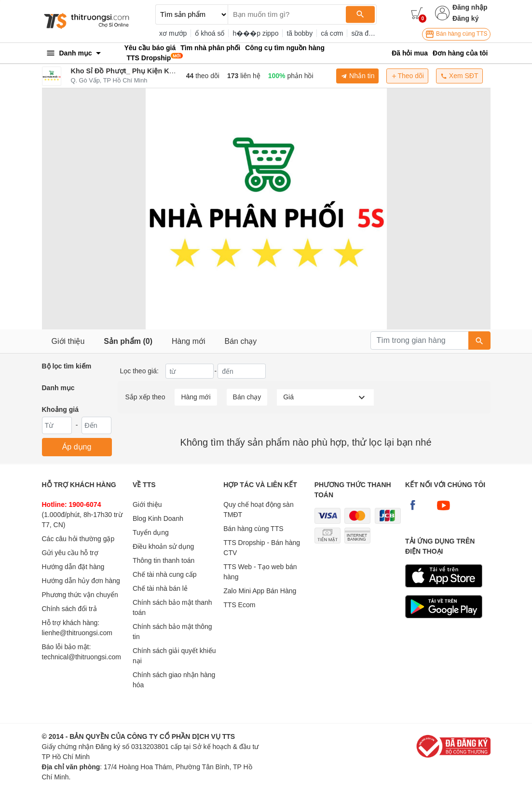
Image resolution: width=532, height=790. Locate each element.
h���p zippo (255, 33)
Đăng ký (465, 18)
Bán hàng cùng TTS (456, 34)
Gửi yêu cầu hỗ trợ (70, 553)
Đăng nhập (470, 7)
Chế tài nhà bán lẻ (160, 588)
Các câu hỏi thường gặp (78, 539)
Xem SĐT (459, 76)
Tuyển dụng (151, 532)
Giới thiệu (68, 341)
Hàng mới (189, 341)
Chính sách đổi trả (69, 609)
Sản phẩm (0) (128, 341)
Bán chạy (241, 341)
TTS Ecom (239, 605)
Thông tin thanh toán (164, 560)
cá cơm (332, 33)
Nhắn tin (357, 76)
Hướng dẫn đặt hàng (73, 567)
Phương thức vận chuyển (80, 595)
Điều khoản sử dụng (163, 546)
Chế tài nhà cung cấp (165, 574)
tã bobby (300, 33)
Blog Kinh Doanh (158, 518)
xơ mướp (173, 33)
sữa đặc (363, 33)
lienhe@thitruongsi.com (77, 633)
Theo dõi (407, 76)
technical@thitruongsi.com (82, 657)
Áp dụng (77, 447)
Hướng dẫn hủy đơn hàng (81, 581)
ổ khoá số (210, 33)
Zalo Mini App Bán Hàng (260, 591)
